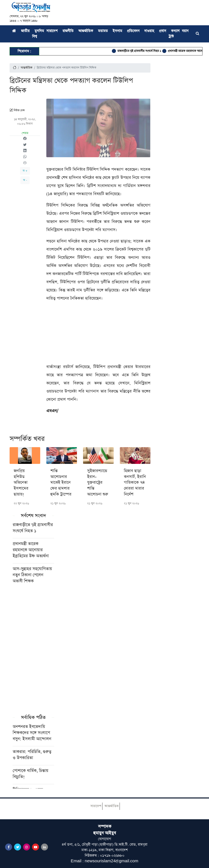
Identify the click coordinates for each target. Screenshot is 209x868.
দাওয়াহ (149, 31)
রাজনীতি (68, 31)
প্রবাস (163, 31)
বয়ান (185, 31)
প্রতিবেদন (133, 31)
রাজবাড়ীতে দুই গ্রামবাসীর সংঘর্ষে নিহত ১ (143, 51)
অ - (25, 180)
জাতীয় (25, 31)
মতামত (103, 31)
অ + (25, 171)
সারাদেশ (52, 31)
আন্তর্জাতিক (86, 31)
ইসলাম (117, 31)
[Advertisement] (98, 334)
